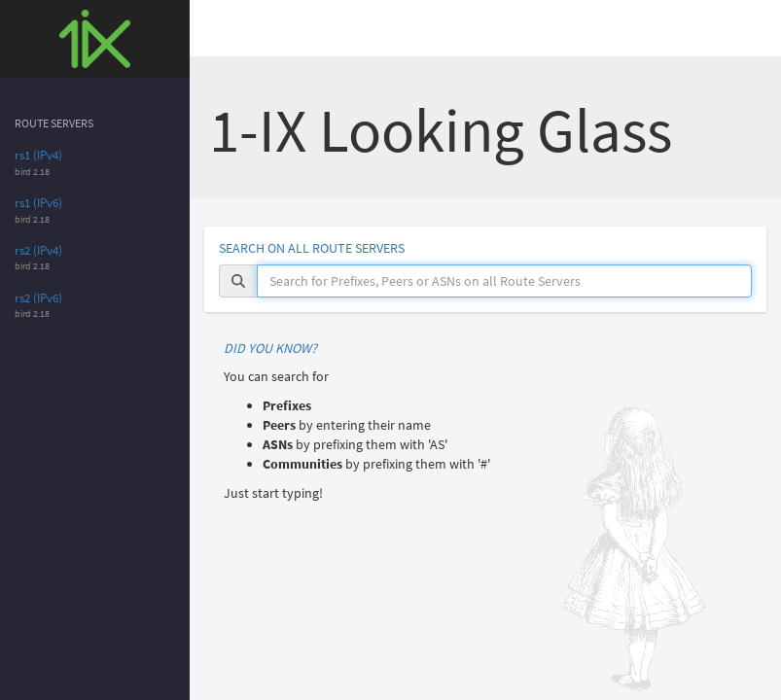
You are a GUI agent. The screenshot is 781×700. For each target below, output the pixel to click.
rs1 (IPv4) (38, 155)
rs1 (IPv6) (38, 203)
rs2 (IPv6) (38, 298)
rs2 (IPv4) (38, 250)
